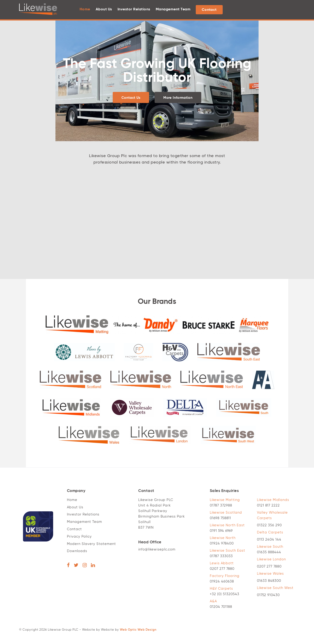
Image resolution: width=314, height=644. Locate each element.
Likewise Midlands (273, 500)
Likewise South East (228, 551)
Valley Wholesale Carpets (272, 515)
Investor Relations (134, 9)
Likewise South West (275, 588)
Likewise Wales (270, 574)
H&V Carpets (221, 589)
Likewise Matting (225, 500)
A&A (213, 601)
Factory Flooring (225, 576)
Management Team (173, 9)
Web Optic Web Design (138, 630)
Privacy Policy (79, 537)
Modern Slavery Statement (91, 544)
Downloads (77, 551)
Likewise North (223, 538)
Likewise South (270, 547)
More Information (178, 98)
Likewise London (271, 559)
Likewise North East (227, 525)
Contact (209, 10)
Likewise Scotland (226, 513)
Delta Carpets (270, 532)
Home (85, 9)
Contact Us (131, 98)
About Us (104, 9)
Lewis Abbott (222, 563)
